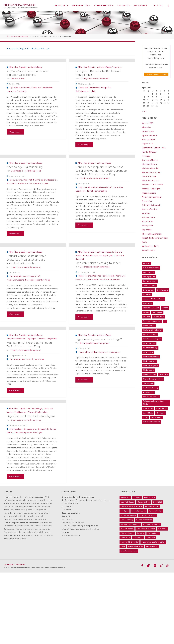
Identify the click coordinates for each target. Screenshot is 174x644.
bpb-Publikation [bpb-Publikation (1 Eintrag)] (127, 574)
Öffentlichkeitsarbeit (151, 205)
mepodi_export (149, 193)
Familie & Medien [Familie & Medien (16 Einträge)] (152, 578)
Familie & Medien (150, 152)
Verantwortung (43, 323)
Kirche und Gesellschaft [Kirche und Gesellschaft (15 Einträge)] (153, 330)
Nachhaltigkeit (40, 208)
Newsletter (147, 201)
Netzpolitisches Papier (152, 197)
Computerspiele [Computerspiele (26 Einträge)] (150, 281)
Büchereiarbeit (149, 140)
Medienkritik (115, 409)
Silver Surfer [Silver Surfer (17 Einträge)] (148, 408)
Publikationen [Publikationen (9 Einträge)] (153, 605)
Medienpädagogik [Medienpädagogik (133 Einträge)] (150, 366)
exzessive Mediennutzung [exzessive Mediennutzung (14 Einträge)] (154, 299)
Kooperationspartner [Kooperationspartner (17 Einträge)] (148, 587)
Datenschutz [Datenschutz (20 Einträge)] (148, 290)
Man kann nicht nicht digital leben (98, 306)
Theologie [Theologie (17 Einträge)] (160, 413)
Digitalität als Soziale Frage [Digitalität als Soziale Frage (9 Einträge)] (131, 578)
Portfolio (146, 213)
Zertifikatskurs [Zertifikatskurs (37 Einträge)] (152, 618)
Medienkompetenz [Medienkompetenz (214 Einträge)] (151, 357)
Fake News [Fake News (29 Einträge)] (148, 303)
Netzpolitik (106, 102)
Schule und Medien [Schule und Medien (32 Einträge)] (151, 397)
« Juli (144, 112)
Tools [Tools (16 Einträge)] (145, 417)
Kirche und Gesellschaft (42, 102)
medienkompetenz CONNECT (156, 74)
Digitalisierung (16, 208)
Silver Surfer (148, 222)
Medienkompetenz (16, 323)
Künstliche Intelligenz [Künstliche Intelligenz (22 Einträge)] (152, 339)
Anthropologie (16, 500)
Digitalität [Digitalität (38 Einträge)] (147, 294)
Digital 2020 (147, 144)
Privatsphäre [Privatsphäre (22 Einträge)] (148, 392)
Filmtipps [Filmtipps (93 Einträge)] (125, 582)
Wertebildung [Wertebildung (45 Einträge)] (156, 417)
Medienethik (93, 322)
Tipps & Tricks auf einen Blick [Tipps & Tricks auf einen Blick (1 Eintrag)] (153, 614)
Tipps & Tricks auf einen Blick (155, 238)
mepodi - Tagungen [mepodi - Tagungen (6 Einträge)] (151, 596)
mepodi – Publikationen (153, 185)
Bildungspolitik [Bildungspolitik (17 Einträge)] (149, 277)
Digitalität (14, 102)
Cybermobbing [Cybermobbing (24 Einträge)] (150, 286)
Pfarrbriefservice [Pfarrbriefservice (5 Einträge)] (127, 605)
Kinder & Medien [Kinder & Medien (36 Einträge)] (155, 582)
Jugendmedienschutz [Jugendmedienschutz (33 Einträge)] (152, 321)
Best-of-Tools (148, 131)
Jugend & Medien (150, 160)
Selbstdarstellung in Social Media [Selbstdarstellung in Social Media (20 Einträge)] (154, 403)
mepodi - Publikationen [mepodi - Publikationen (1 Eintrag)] (130, 596)
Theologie (37, 504)
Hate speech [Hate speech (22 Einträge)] (157, 312)
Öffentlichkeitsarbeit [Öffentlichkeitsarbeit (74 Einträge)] (151, 422)
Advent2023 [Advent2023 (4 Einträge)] (125, 569)
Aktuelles (13, 81)
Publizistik (105, 322)
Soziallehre (23, 212)
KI (89, 216)
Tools (144, 242)
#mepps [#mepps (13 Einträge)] (147, 263)
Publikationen (21, 483)
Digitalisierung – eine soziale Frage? (99, 396)
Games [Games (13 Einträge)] (165, 308)
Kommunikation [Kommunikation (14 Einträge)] (150, 335)
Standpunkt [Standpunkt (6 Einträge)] (138, 609)
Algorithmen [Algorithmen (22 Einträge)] (148, 272)
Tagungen (117, 81)
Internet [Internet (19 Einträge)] (147, 317)
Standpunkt (148, 226)
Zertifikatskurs (149, 250)
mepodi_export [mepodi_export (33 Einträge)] (127, 600)
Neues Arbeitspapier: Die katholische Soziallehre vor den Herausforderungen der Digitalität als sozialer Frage (101, 199)
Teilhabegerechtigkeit (86, 105)
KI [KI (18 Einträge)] (165, 321)
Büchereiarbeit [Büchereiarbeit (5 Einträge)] (143, 574)
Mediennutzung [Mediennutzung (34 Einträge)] (150, 361)
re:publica (11, 105)
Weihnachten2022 (150, 246)
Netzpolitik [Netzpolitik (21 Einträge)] (164, 375)
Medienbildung (149, 176)
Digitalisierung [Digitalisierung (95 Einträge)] (162, 290)
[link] (168, 6)
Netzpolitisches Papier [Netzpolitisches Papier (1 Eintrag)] (146, 600)
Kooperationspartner (20, 37)
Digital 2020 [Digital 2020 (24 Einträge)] (157, 574)
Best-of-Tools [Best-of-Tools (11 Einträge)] (150, 569)
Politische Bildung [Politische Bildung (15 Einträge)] (150, 388)
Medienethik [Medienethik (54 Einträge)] (148, 352)
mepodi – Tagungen (151, 189)
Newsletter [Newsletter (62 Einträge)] (163, 600)
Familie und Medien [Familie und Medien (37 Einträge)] (151, 308)
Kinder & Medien (149, 164)
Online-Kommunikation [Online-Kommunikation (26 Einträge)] (153, 379)
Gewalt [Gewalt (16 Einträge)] (146, 312)
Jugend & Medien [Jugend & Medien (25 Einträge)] (139, 582)
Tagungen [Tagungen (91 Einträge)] (151, 609)
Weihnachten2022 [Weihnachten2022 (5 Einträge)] (135, 618)
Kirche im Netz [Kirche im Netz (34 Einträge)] (149, 326)
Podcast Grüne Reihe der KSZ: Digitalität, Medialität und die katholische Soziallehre (26, 302)
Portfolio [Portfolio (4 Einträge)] (141, 605)
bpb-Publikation (149, 136)
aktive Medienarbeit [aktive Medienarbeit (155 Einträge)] (151, 268)
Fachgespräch (108, 319)
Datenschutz (9, 636)
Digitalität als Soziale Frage (31, 81)
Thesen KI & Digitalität (47, 396)
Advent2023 (148, 123)
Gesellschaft (25, 102)
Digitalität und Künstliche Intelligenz (31, 487)
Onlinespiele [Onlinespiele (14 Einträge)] (148, 383)
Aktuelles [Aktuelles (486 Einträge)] (137, 569)
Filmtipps (146, 156)
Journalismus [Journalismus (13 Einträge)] (158, 317)
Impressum (20, 636)
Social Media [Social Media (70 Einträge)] (148, 413)
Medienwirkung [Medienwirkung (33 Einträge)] (149, 375)
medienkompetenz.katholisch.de (19, 5)
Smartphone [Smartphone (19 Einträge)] (161, 408)
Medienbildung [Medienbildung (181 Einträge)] (149, 343)
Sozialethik (22, 105)
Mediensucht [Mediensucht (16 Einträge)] (148, 370)
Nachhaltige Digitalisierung (25, 195)
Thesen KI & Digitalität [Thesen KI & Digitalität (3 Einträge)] (130, 614)
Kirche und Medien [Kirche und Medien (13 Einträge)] (128, 587)
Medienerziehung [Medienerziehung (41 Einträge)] (150, 348)
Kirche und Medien (151, 168)
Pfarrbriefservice (149, 209)
